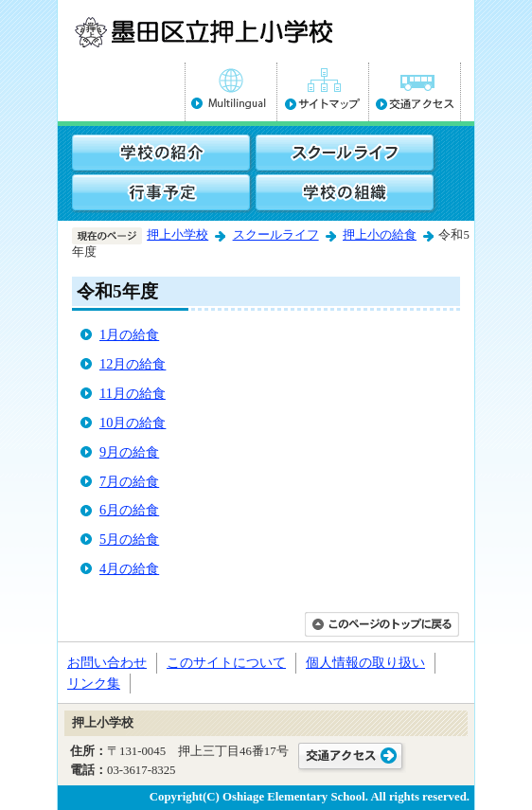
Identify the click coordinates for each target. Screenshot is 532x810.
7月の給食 (129, 481)
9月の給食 (129, 452)
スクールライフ (276, 235)
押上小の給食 (380, 235)
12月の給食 (133, 364)
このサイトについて (226, 662)
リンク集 (94, 683)
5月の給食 (129, 539)
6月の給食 (129, 510)
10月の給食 (133, 423)
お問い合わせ (107, 662)
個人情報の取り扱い (365, 662)
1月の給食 (129, 334)
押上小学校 (177, 235)
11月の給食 (133, 393)
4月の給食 (129, 568)
